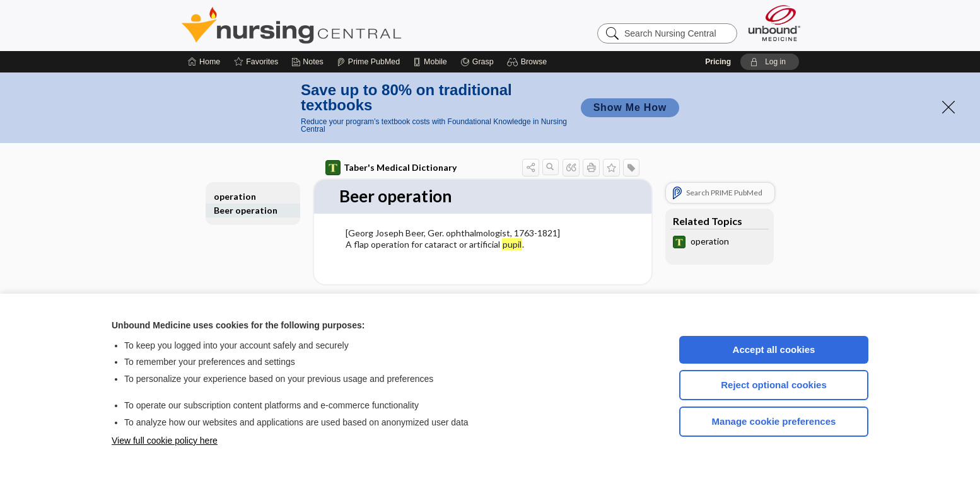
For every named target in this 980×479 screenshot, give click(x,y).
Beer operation (246, 210)
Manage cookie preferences (774, 421)
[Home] (204, 62)
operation (235, 196)
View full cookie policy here (165, 441)
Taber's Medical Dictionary (391, 168)
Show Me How (630, 107)
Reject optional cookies (774, 385)
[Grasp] (477, 62)
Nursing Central (339, 25)
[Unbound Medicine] (774, 23)
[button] (529, 62)
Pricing (718, 62)
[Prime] (368, 62)
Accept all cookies (774, 349)
